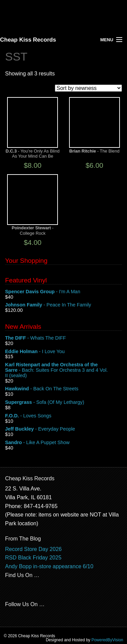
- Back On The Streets (63, 389)
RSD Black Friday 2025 (33, 558)
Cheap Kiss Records (28, 40)
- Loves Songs (63, 416)
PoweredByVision (107, 640)
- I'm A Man (63, 292)
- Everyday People (63, 429)
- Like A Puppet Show (63, 443)
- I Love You (63, 352)
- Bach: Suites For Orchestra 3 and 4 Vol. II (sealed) (63, 370)
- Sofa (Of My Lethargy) (63, 402)
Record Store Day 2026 (33, 549)
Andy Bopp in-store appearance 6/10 (49, 566)
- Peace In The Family (63, 305)
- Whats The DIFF (63, 338)
